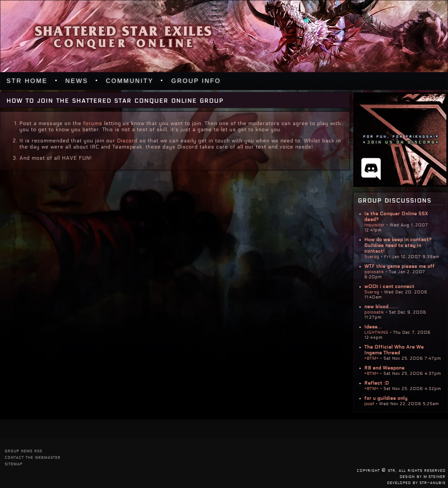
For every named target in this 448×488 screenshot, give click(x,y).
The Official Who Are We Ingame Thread (394, 350)
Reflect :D (377, 383)
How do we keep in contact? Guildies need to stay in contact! (398, 245)
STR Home (27, 81)
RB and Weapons (385, 368)
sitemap (14, 464)
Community (130, 81)
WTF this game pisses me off (400, 266)
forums (93, 123)
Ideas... (373, 327)
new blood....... (382, 307)
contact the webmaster (33, 457)
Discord (127, 141)
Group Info (196, 81)
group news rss (23, 451)
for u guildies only (386, 398)
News (77, 81)
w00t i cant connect (389, 287)
